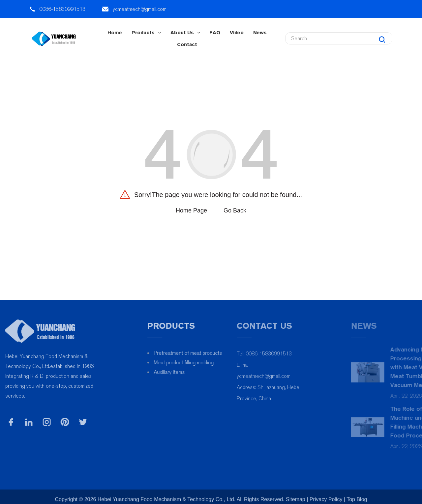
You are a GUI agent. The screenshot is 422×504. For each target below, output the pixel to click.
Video (237, 32)
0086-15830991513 (62, 9)
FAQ (215, 32)
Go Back (235, 210)
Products (146, 32)
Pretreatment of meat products (202, 353)
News (260, 32)
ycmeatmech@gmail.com (140, 9)
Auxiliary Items (183, 372)
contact (187, 44)
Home (115, 32)
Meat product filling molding (197, 363)
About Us (185, 32)
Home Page (191, 210)
